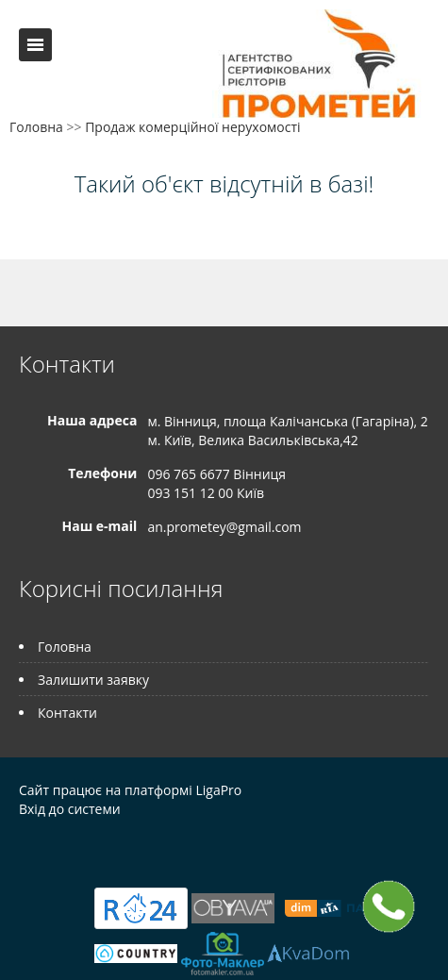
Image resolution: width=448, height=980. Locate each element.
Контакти (67, 713)
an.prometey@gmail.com (224, 527)
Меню (35, 45)
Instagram (100, 849)
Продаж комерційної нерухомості (193, 127)
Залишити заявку (93, 680)
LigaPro (218, 790)
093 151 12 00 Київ (206, 493)
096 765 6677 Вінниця (216, 474)
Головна (36, 127)
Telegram (59, 849)
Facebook (24, 849)
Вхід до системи (70, 809)
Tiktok (141, 849)
